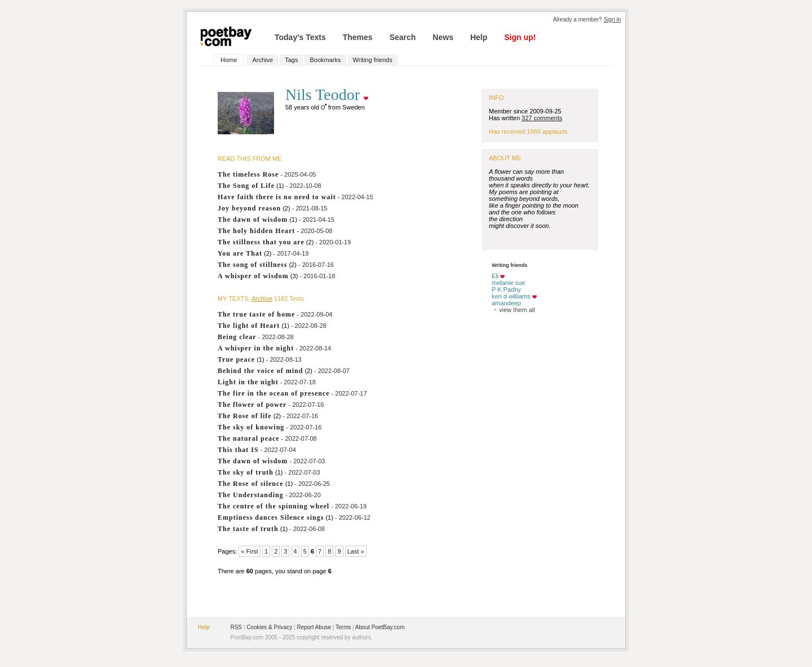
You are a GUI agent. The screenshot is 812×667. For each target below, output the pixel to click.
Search (403, 37)
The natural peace (249, 438)
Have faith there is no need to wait (277, 197)
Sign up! (520, 37)
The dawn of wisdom (253, 220)
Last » (356, 551)
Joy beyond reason (249, 208)
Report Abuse (314, 627)
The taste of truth (248, 529)
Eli (495, 276)
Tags (291, 60)
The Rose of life (245, 416)
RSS (236, 627)
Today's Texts (300, 37)
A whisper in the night (256, 348)
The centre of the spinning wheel (273, 506)
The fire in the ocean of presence (274, 393)
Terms (343, 627)
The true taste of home (256, 314)
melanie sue (508, 283)
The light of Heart (249, 326)
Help (479, 37)
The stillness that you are (261, 242)
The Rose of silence (251, 484)
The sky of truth (246, 472)
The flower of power (252, 405)
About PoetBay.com (380, 627)
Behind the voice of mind (260, 371)
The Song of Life (246, 186)
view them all (513, 310)
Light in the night (248, 382)
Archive (262, 60)
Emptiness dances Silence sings (271, 517)
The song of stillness (252, 265)
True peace (236, 359)
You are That (240, 253)
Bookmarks (325, 60)
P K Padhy (506, 289)
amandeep (506, 303)
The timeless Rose (248, 174)
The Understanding (251, 495)
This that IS (238, 450)
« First (250, 551)
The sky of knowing (251, 427)
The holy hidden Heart (256, 231)
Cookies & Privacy (269, 627)
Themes (358, 37)
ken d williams (511, 296)
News (443, 37)
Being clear (237, 337)
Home (229, 60)
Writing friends (373, 60)
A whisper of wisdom (253, 276)
